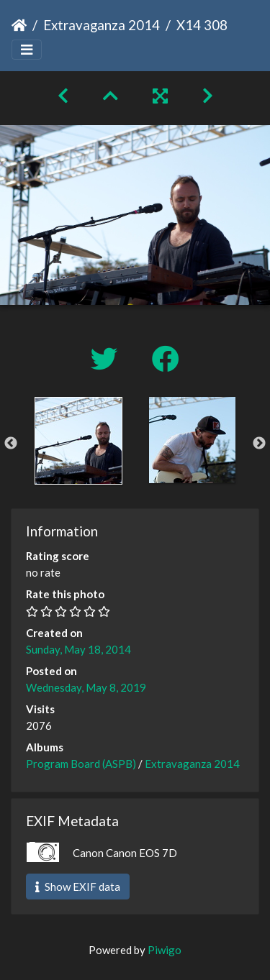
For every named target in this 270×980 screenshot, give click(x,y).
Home (19, 25)
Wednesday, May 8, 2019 (86, 687)
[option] (78, 441)
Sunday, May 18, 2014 (78, 649)
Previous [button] (11, 444)
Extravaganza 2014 (102, 25)
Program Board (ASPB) (81, 764)
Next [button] (259, 444)
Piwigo (165, 950)
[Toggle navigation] (27, 50)
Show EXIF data (78, 887)
